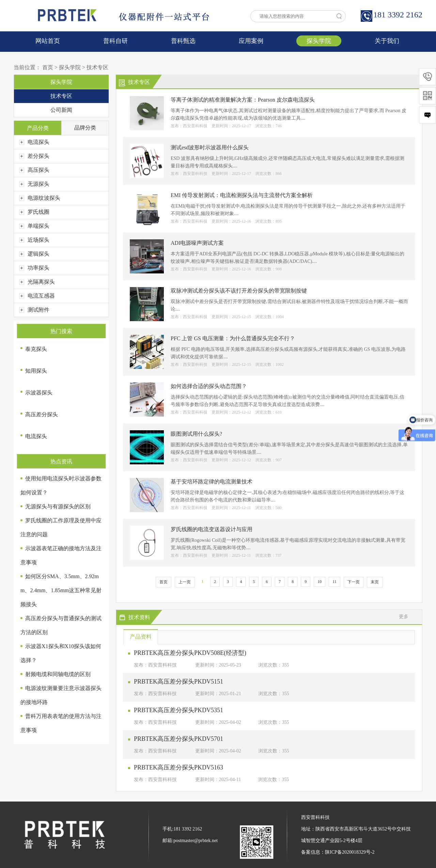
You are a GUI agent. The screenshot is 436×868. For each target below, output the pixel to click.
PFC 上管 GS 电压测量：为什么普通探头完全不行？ (233, 338)
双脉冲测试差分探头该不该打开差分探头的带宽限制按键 (239, 291)
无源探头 (34, 184)
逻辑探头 (34, 254)
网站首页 (48, 41)
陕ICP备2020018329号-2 (350, 852)
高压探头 (34, 170)
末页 (375, 582)
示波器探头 (39, 393)
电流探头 (34, 142)
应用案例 (251, 41)
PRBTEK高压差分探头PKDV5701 (178, 739)
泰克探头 (36, 349)
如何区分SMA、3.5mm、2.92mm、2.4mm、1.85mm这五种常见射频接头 (61, 590)
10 (320, 582)
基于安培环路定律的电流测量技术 (212, 482)
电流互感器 (37, 296)
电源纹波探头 (40, 198)
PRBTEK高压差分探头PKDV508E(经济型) (190, 653)
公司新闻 (61, 110)
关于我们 (387, 41)
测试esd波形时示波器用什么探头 (210, 147)
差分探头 (34, 156)
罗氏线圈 (34, 212)
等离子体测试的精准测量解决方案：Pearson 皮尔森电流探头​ (243, 100)
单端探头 (34, 226)
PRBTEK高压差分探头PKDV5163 (178, 767)
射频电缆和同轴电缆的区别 (58, 674)
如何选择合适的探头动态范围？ (209, 386)
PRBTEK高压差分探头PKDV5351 (178, 710)
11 (334, 582)
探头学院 (319, 41)
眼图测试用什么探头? (196, 434)
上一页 (185, 582)
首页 (48, 67)
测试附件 (34, 310)
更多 (404, 617)
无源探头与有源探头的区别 (58, 506)
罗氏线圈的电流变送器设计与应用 (212, 529)
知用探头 (36, 371)
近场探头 (34, 240)
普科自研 (115, 41)
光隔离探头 (37, 282)
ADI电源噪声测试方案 (197, 243)
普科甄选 (183, 41)
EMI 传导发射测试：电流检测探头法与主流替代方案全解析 (242, 195)
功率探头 (34, 268)
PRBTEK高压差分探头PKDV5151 (178, 682)
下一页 (354, 582)
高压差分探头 (42, 414)
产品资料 (141, 637)
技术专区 (97, 67)
